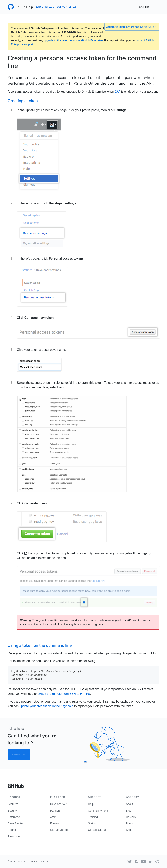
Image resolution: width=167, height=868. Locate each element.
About (130, 804)
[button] (58, 7)
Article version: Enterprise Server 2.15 (132, 27)
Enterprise (14, 817)
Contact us (19, 755)
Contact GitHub (97, 830)
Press (130, 823)
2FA (118, 91)
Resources (14, 836)
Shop (129, 830)
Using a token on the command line (40, 645)
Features (13, 804)
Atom (53, 817)
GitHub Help (24, 7)
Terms (34, 861)
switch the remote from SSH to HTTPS (64, 694)
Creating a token (23, 101)
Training (93, 817)
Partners (55, 811)
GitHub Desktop (60, 830)
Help (91, 804)
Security (13, 811)
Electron (55, 823)
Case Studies (16, 823)
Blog (129, 811)
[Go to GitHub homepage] (16, 784)
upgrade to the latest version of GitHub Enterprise (73, 40)
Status (92, 823)
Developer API (59, 804)
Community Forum (99, 811)
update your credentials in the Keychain (46, 706)
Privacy (44, 861)
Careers (131, 817)
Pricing (12, 830)
